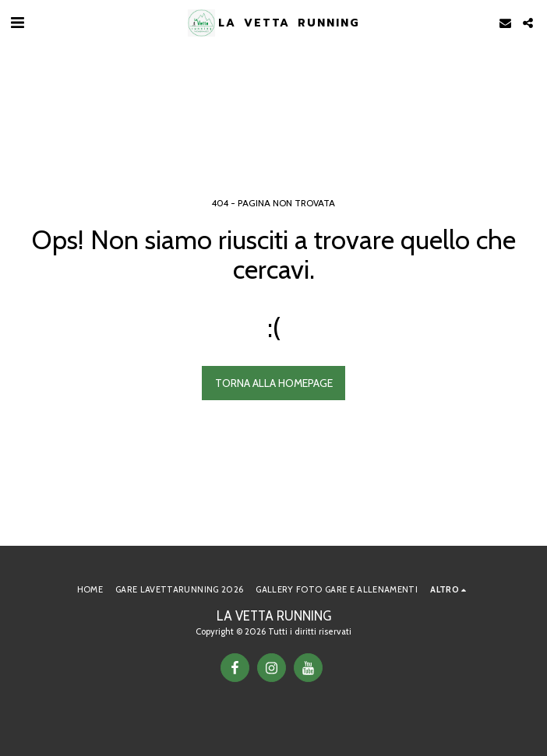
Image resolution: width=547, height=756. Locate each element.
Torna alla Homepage (274, 383)
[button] (17, 23)
